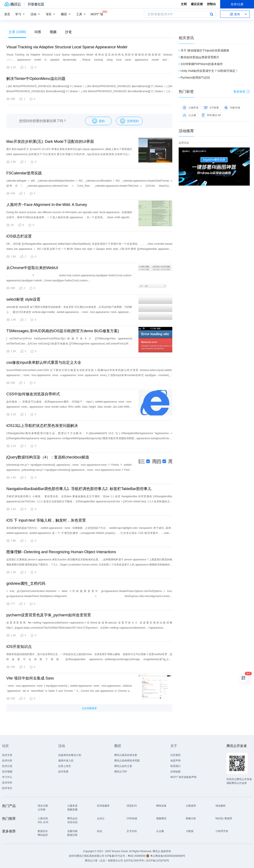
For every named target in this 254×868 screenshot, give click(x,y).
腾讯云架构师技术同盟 (127, 761)
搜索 (211, 14)
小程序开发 (222, 831)
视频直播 (72, 810)
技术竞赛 (63, 772)
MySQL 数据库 (224, 818)
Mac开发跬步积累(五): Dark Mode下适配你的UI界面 (50, 142)
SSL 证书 (43, 822)
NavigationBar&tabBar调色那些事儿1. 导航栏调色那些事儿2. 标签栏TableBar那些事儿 (79, 489)
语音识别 (72, 822)
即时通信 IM (211, 115)
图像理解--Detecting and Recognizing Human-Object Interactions (61, 552)
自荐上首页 (65, 766)
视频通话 (161, 818)
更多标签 (242, 92)
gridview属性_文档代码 (26, 583)
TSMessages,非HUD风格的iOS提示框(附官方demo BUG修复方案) (63, 331)
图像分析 (191, 818)
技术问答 (7, 761)
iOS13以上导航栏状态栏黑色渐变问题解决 (42, 426)
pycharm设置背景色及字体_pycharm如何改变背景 (49, 615)
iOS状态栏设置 (19, 236)
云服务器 (191, 108)
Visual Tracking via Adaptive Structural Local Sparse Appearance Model (67, 47)
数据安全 (43, 831)
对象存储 (232, 108)
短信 (99, 831)
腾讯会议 (72, 818)
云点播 (189, 115)
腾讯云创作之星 (123, 766)
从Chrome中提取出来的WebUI (32, 268)
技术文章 (7, 755)
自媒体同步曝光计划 (70, 755)
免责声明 (175, 761)
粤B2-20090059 (137, 856)
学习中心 (7, 777)
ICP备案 (211, 108)
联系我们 (175, 766)
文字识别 (132, 831)
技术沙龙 (7, 766)
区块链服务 (103, 806)
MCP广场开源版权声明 (183, 777)
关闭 (247, 152)
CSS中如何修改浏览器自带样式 (33, 394)
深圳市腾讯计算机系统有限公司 (87, 856)
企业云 (101, 818)
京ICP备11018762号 (158, 861)
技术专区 (7, 788)
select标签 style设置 (23, 299)
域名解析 (221, 806)
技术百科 (7, 783)
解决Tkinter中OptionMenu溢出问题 (36, 79)
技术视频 (7, 772)
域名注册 (43, 806)
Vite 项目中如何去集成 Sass (30, 678)
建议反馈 (197, 4)
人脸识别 (43, 818)
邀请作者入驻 (66, 761)
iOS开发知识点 (19, 647)
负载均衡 (72, 831)
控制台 (211, 4)
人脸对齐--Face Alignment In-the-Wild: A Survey (47, 205)
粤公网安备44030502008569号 (168, 856)
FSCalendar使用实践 (24, 173)
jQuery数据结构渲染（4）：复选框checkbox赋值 (48, 457)
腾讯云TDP (121, 772)
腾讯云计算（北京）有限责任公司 (104, 861)
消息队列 (132, 806)
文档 (184, 4)
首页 (7, 14)
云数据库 (191, 806)
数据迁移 (72, 835)
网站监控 (43, 835)
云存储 (41, 810)
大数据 (190, 831)
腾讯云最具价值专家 (126, 755)
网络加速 (161, 806)
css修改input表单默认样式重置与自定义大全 (44, 362)
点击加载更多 (89, 708)
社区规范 (175, 755)
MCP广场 (97, 14)
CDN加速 (132, 818)
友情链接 (175, 772)
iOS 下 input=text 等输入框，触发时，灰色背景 (46, 520)
